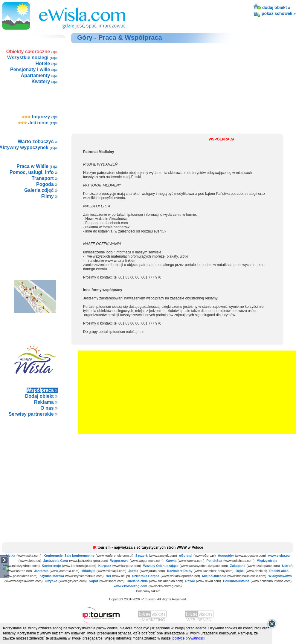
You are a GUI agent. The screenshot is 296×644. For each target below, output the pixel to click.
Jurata (133, 571)
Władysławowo (280, 576)
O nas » (49, 408)
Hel (108, 576)
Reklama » (46, 402)
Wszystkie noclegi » (32, 58)
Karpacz (105, 566)
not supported (36, 461)
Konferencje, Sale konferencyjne (69, 556)
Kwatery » (45, 81)
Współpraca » (42, 390)
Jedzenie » (38, 123)
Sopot (93, 581)
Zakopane (238, 566)
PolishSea (214, 561)
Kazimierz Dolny (180, 571)
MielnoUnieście (214, 576)
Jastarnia (41, 571)
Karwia (171, 561)
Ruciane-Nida (137, 581)
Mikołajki (88, 571)
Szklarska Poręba (146, 576)
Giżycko (51, 581)
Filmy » (49, 196)
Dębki (240, 571)
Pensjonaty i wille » (34, 69)
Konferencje (51, 566)
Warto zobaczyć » (38, 142)
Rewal (190, 581)
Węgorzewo (119, 561)
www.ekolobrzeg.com (130, 586)
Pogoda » (47, 184)
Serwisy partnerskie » (33, 414)
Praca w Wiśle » (37, 166)
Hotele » (47, 64)
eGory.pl (186, 556)
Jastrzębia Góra (56, 561)
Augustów (226, 556)
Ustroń (287, 566)
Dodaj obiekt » (41, 396)
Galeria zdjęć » (41, 190)
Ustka (11, 556)
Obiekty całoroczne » (32, 52)
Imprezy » (40, 117)
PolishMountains (236, 581)
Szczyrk (142, 556)
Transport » (45, 178)
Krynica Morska (52, 576)
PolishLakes (279, 571)
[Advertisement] (35, 233)
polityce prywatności (189, 638)
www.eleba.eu (279, 556)
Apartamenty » (39, 75)
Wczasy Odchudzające (161, 566)
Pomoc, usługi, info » (34, 172)
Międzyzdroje (267, 561)
